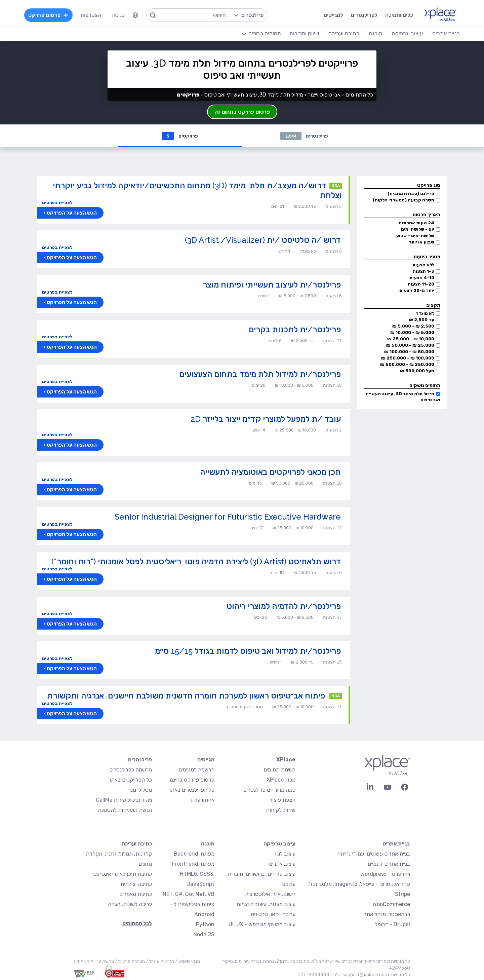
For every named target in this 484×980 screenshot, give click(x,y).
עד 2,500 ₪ (421, 320)
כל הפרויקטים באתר (130, 780)
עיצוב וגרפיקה (279, 844)
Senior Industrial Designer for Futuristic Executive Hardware (228, 517)
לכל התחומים (137, 923)
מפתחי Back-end (194, 854)
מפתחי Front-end (193, 864)
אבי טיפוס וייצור (324, 95)
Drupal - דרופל (392, 924)
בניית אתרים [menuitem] (446, 33)
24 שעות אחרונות (416, 223)
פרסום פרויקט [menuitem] (48, 15)
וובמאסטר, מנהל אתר (387, 914)
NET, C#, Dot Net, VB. (188, 894)
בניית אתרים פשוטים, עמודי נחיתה (374, 854)
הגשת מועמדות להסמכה (125, 810)
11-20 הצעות (421, 284)
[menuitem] (135, 15)
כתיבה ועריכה (137, 844)
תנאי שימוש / (187, 961)
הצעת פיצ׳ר (283, 800)
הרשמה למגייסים (196, 770)
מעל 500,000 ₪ (417, 371)
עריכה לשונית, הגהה (130, 904)
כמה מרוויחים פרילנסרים (269, 790)
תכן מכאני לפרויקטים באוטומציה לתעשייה (270, 472)
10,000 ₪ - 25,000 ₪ (411, 339)
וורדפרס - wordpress (385, 874)
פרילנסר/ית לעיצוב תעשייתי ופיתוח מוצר (272, 285)
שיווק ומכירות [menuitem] (304, 33)
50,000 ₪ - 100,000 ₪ (409, 352)
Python (205, 924)
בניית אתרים (396, 844)
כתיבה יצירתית (136, 884)
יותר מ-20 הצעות (417, 290)
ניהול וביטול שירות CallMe (124, 800)
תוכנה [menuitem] (376, 33)
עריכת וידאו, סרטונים (273, 914)
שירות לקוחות (281, 810)
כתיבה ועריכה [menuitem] (344, 33)
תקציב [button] (433, 305)
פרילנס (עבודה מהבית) (411, 194)
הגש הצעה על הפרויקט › (70, 213)
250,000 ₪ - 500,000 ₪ (407, 364)
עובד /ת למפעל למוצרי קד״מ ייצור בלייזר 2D (266, 419)
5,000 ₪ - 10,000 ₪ (412, 332)
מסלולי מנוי (140, 790)
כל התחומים (359, 95)
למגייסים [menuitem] (333, 15)
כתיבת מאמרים (136, 894)
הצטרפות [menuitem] (91, 15)
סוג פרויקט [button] (429, 185)
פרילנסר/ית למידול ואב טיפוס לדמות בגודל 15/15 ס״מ (248, 651)
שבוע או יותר (421, 242)
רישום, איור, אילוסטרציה (270, 894)
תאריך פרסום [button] (427, 215)
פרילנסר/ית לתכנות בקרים (295, 329)
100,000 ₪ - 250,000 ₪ (408, 358)
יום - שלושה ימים (418, 229)
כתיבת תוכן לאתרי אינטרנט (123, 874)
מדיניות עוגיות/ (159, 961)
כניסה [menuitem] (118, 15)
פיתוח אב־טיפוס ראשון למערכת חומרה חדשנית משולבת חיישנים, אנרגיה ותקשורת (186, 696)
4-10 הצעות (422, 278)
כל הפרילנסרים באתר (191, 790)
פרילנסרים (304, 136)
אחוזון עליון (203, 800)
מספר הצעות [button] (427, 257)
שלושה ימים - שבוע (415, 236)
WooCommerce (391, 904)
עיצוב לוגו (285, 854)
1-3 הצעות (424, 271)
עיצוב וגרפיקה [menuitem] (407, 33)
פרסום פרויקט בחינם (192, 780)
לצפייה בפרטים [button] (57, 203)
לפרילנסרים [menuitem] (364, 15)
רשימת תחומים (279, 770)
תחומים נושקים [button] (425, 386)
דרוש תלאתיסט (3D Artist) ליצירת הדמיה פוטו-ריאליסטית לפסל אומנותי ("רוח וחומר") (196, 561)
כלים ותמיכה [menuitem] (399, 15)
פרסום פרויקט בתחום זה (242, 112)
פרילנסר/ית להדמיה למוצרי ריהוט (284, 606)
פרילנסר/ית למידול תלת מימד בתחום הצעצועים (260, 374)
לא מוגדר (425, 313)
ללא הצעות (423, 265)
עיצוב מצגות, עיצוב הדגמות (266, 904)
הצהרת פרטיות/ (129, 961)
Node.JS (204, 934)
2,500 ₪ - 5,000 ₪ (413, 326)
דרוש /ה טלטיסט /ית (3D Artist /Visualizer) (263, 240)
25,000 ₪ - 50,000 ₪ (410, 345)
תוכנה (208, 844)
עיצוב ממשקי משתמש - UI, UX (262, 924)
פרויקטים (180, 136)
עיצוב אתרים (282, 864)
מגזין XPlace (281, 780)
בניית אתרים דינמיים (389, 864)
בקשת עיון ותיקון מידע (94, 961)
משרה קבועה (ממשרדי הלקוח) (404, 200)
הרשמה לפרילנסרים (131, 770)
